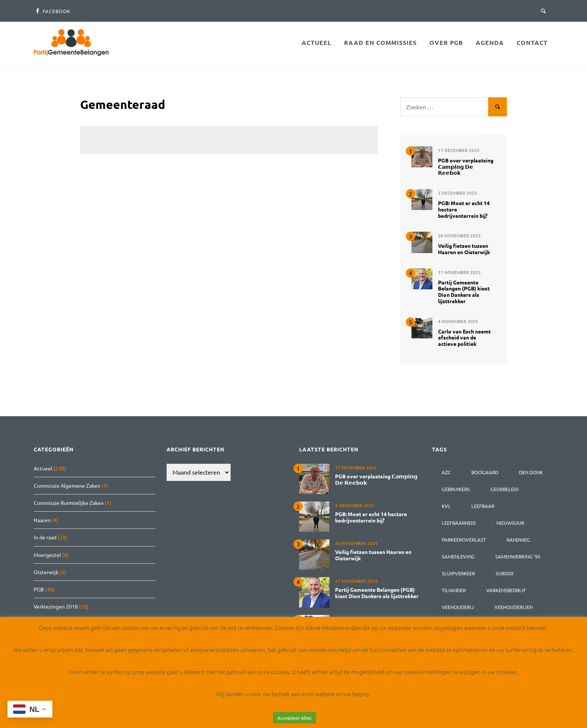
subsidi (505, 573)
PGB (39, 589)
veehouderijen (514, 607)
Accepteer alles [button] (294, 718)
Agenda (490, 42)
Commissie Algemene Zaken (67, 485)
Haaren (42, 520)
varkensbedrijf (506, 590)
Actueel (317, 42)
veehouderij (458, 607)
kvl (446, 506)
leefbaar (483, 506)
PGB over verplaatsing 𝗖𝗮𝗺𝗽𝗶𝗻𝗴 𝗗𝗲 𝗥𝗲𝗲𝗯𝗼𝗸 (466, 167)
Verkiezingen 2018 (56, 606)
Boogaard (485, 472)
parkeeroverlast (464, 540)
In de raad (45, 537)
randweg (518, 540)
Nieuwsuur (510, 523)
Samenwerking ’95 (518, 556)
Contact (532, 42)
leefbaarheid (459, 523)
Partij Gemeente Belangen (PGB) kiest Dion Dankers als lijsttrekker (464, 292)
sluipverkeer (458, 573)
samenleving (458, 556)
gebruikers (456, 489)
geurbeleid (504, 489)
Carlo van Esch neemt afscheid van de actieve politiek (464, 338)
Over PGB (446, 42)
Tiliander (454, 590)
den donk (531, 472)
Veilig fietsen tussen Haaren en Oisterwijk (464, 249)
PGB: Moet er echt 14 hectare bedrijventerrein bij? (371, 517)
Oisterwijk (46, 572)
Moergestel (47, 555)
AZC (446, 472)
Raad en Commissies (380, 42)
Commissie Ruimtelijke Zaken (69, 503)
